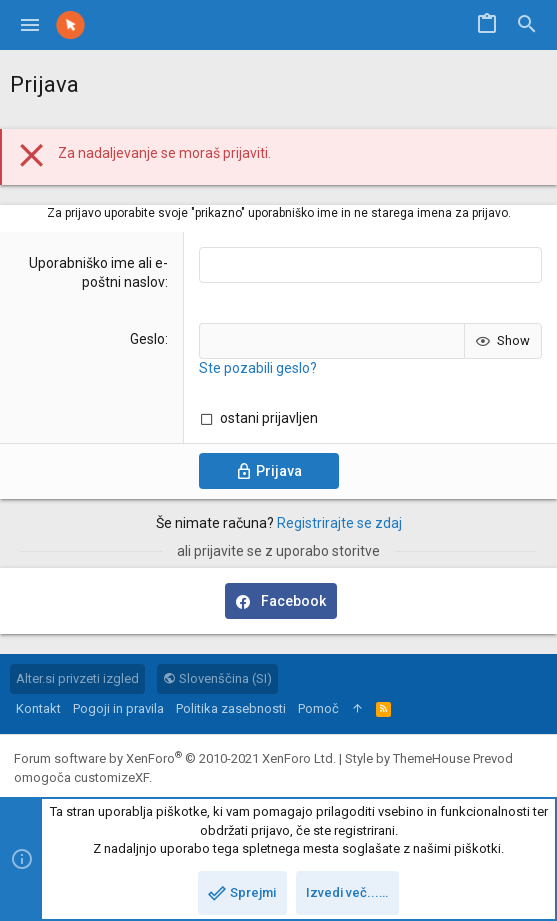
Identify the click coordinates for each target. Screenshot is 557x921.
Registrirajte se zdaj (339, 523)
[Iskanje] (527, 25)
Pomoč (318, 708)
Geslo (147, 339)
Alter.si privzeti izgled (77, 678)
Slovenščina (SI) (217, 678)
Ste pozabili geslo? (258, 368)
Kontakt (38, 708)
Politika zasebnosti (231, 708)
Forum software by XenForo (175, 758)
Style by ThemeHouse (407, 758)
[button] (30, 25)
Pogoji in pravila (118, 708)
